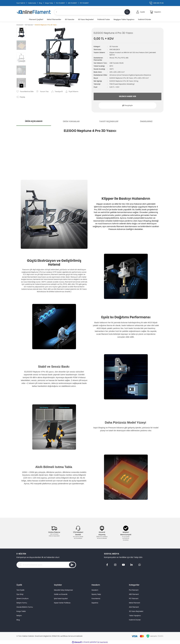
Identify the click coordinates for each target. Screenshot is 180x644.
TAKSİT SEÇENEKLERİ (109, 121)
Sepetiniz (95, 603)
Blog (40, 3)
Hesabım (95, 590)
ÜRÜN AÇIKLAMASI (34, 121)
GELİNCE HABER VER (127, 96)
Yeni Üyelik (20, 590)
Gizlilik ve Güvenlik (61, 594)
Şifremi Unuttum (23, 599)
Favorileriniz (96, 599)
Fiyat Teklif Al (21, 3)
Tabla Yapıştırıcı (135, 616)
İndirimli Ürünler (135, 620)
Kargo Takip (49, 3)
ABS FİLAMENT (72, 3)
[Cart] (155, 12)
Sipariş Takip (96, 594)
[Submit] (72, 565)
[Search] (92, 12)
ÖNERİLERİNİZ (146, 121)
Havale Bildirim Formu (25, 607)
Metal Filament (134, 603)
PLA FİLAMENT (60, 3)
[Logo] (34, 12)
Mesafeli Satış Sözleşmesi (63, 590)
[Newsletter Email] (46, 565)
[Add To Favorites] (25, 92)
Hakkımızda (32, 3)
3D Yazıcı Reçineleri (136, 611)
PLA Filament (134, 590)
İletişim (19, 616)
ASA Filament (134, 607)
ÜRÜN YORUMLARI (71, 121)
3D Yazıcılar (114, 46)
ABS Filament (134, 594)
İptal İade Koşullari (61, 599)
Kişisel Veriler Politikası (62, 603)
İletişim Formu (22, 603)
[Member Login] (141, 12)
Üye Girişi (20, 594)
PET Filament (134, 599)
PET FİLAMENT (84, 3)
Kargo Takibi (21, 611)
